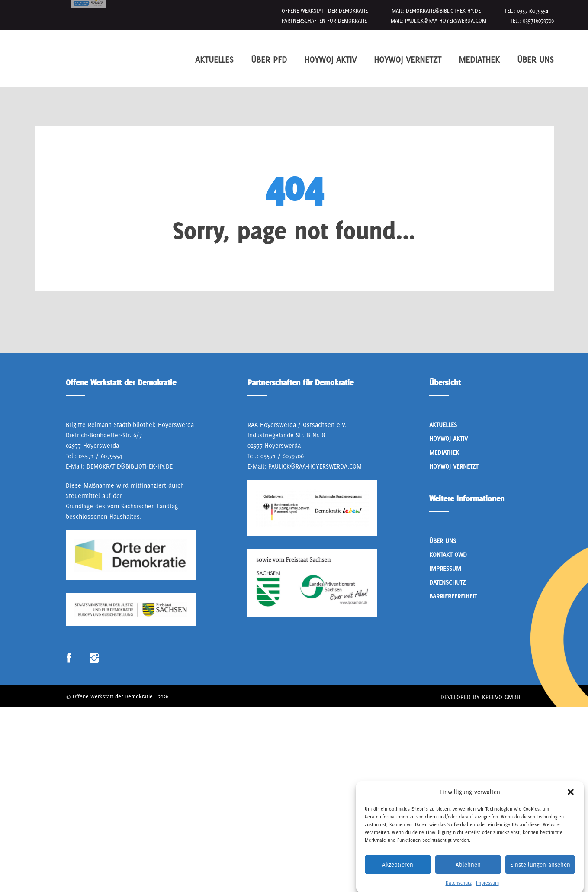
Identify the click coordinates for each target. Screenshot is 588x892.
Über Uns (535, 60)
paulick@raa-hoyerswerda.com (446, 21)
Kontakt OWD (448, 554)
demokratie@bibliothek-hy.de (443, 11)
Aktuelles (214, 60)
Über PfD (269, 60)
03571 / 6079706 (282, 456)
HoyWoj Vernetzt (408, 60)
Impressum (445, 568)
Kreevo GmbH (501, 697)
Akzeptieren (398, 877)
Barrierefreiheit (453, 596)
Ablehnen (468, 877)
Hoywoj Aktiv (330, 60)
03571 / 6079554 (100, 456)
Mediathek (479, 60)
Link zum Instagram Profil (94, 658)
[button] (571, 805)
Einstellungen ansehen (540, 877)
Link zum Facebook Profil (69, 658)
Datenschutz (447, 582)
